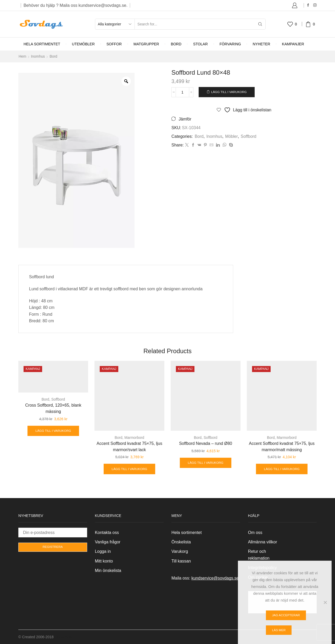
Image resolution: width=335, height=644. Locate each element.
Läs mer (279, 630)
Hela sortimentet (42, 44)
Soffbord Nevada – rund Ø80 (206, 443)
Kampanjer (293, 44)
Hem (23, 56)
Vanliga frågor (108, 542)
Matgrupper (146, 44)
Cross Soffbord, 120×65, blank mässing (53, 408)
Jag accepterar (286, 615)
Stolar (200, 44)
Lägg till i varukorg (230, 92)
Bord (176, 44)
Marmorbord (134, 437)
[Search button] (260, 24)
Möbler (232, 136)
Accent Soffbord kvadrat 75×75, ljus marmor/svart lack (129, 446)
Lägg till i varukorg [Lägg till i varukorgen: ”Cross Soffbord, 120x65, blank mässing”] (53, 431)
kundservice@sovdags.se (215, 578)
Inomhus (38, 56)
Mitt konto (104, 561)
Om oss (255, 532)
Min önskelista (108, 571)
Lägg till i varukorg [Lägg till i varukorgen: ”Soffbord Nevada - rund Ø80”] (206, 463)
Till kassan (181, 561)
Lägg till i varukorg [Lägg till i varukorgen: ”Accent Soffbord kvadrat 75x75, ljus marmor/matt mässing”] (282, 469)
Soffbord (248, 136)
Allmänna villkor (263, 542)
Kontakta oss (107, 532)
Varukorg (180, 551)
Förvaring (230, 44)
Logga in (103, 551)
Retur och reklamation (259, 555)
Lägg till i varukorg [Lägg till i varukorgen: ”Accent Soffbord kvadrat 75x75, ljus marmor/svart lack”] (129, 469)
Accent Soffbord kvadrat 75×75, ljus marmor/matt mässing (282, 446)
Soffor (114, 44)
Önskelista (181, 542)
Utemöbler (83, 44)
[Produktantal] (183, 92)
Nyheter (262, 44)
